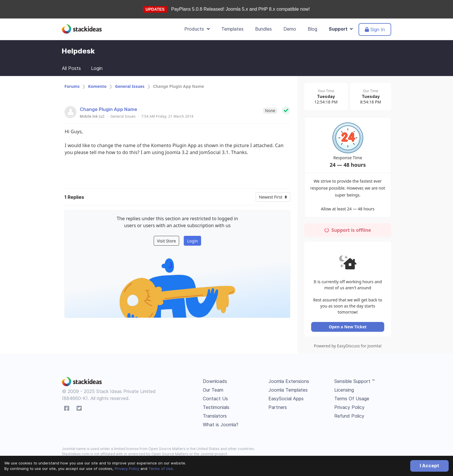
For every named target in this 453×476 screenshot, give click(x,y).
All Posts (71, 68)
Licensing (344, 386)
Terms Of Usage (352, 394)
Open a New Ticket (348, 323)
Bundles (263, 29)
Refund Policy (349, 412)
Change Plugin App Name (108, 109)
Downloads (215, 377)
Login (97, 68)
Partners (278, 403)
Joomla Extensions (289, 377)
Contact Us (215, 394)
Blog (312, 29)
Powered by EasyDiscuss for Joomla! (348, 342)
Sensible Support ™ (354, 377)
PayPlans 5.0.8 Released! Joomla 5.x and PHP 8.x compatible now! (241, 9)
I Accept (429, 466)
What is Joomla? (221, 421)
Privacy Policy (127, 468)
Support (341, 29)
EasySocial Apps (286, 394)
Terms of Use (161, 468)
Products (197, 29)
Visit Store (166, 241)
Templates (232, 29)
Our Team (213, 386)
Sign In (375, 29)
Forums (72, 86)
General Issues (130, 86)
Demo (290, 29)
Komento (97, 86)
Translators (215, 412)
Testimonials (216, 403)
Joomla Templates (288, 386)
